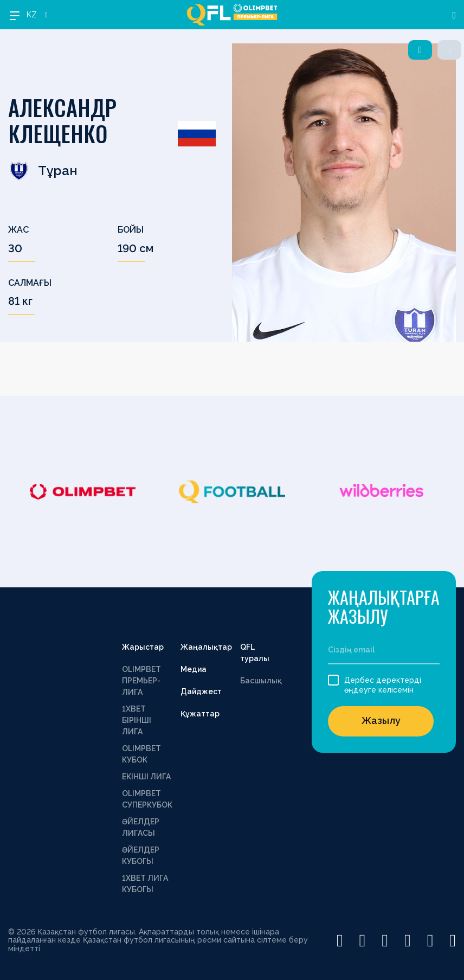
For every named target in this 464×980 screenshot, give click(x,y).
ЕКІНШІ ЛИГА (146, 777)
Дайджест (201, 691)
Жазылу (381, 720)
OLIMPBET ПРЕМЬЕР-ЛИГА (141, 681)
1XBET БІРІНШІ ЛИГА (137, 720)
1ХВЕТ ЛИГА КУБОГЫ (145, 884)
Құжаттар (200, 714)
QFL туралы (255, 653)
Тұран (43, 171)
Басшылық (261, 681)
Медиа (194, 669)
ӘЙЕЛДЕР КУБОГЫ (141, 856)
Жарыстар (143, 647)
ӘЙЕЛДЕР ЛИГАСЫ (141, 827)
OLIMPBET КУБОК (141, 754)
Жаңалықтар (206, 647)
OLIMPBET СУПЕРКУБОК (147, 799)
